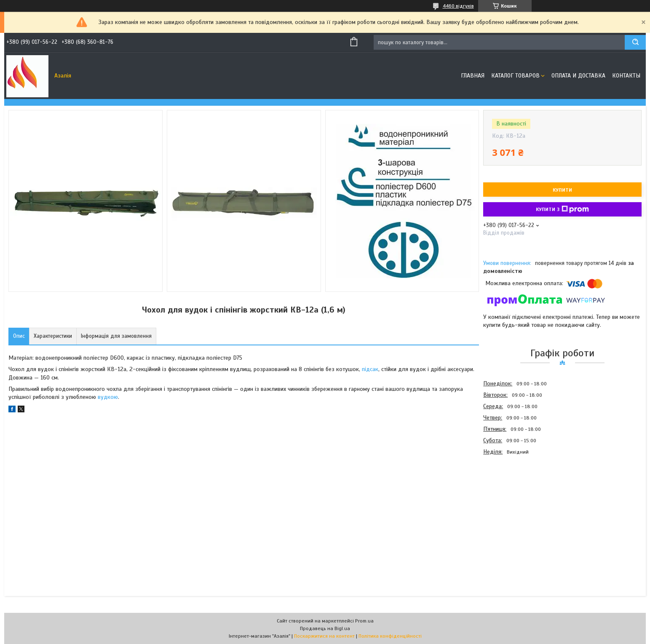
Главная (473, 76)
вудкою (108, 397)
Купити (562, 190)
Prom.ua (364, 621)
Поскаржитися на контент (324, 636)
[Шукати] (635, 42)
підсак (370, 369)
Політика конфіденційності (390, 636)
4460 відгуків (458, 6)
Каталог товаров (515, 76)
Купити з (562, 209)
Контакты (626, 76)
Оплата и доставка (578, 76)
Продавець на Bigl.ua (325, 628)
